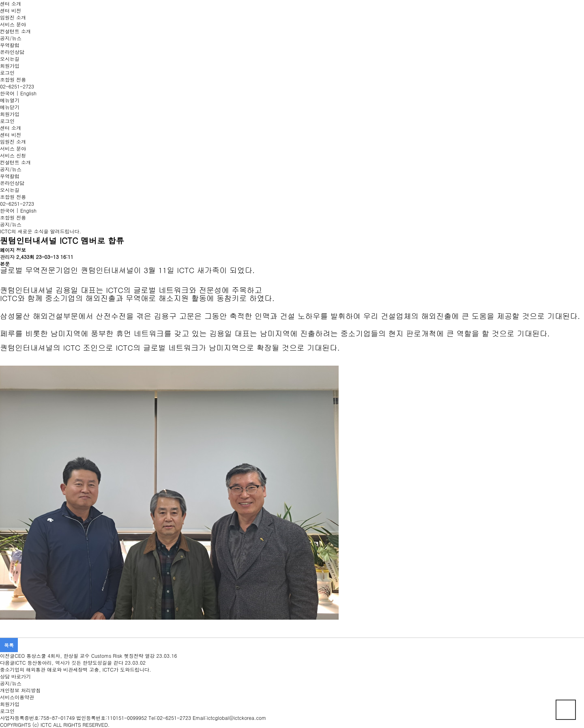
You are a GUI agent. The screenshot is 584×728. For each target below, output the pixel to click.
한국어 (7, 93)
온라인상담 (12, 52)
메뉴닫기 (10, 107)
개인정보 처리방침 (20, 690)
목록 (9, 645)
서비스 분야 (13, 24)
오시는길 (10, 59)
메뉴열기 (10, 100)
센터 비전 (11, 10)
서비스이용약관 (17, 697)
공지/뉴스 (11, 38)
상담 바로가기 (15, 676)
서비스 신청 (13, 155)
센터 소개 (11, 3)
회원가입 (10, 66)
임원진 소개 (13, 17)
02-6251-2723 (17, 86)
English (28, 93)
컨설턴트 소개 (15, 31)
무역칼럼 (10, 45)
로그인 (7, 72)
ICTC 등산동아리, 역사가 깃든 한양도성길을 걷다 (69, 662)
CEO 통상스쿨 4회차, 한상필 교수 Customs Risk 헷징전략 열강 (85, 656)
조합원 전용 (13, 79)
